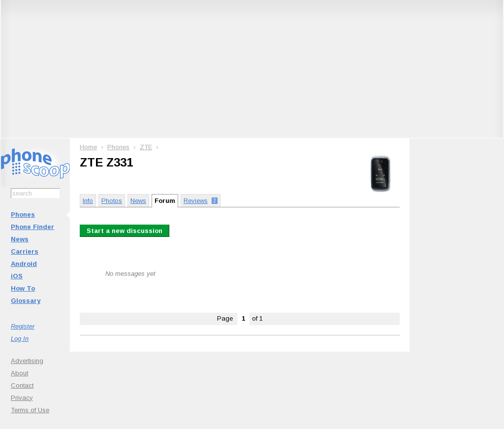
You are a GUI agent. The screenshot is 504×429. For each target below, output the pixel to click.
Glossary (26, 301)
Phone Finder (32, 227)
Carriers (25, 251)
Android (24, 264)
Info (88, 201)
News (20, 239)
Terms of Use (30, 410)
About (19, 373)
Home (88, 147)
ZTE (146, 147)
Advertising (27, 361)
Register (23, 326)
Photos (112, 201)
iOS (17, 276)
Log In (20, 339)
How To (23, 288)
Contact (22, 385)
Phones (23, 214)
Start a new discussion (125, 231)
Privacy (22, 398)
